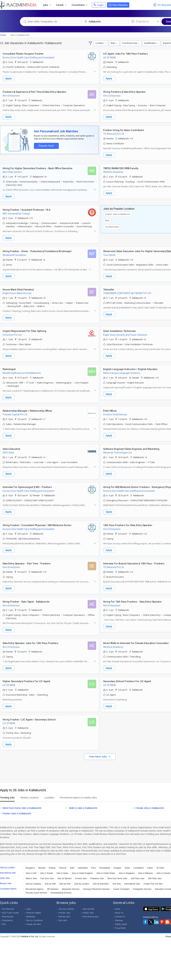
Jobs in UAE (31, 869)
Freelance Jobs (97, 875)
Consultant (80, 5)
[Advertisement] (85, 766)
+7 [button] (44, 417)
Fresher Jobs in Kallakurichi (118, 213)
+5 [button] (145, 297)
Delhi (72, 864)
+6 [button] (44, 259)
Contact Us (120, 913)
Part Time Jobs (47, 875)
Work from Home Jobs (117, 875)
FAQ (4, 920)
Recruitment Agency (34, 885)
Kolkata (52, 864)
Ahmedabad (105, 864)
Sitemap (119, 917)
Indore (150, 864)
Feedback (30, 913)
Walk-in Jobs (31, 875)
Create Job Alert (33, 920)
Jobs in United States (106, 869)
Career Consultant (121, 885)
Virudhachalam (112, 226)
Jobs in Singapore (127, 869)
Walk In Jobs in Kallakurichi (83, 804)
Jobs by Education (101, 880)
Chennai (63, 864)
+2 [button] (44, 455)
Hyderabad (83, 864)
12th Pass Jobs (138, 875)
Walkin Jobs (88, 909)
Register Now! (46, 145)
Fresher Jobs (81, 875)
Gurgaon (117, 864)
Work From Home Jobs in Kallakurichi (22, 804)
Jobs (47, 5)
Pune (93, 864)
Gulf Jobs (117, 880)
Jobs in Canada (163, 869)
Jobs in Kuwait (46, 869)
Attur (107, 220)
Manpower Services (71, 885)
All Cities (160, 864)
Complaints (7, 917)
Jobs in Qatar (62, 869)
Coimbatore (139, 864)
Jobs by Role (65, 880)
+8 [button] (45, 176)
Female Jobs (64, 913)
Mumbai (42, 864)
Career (61, 5)
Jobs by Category (33, 880)
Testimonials (8, 913)
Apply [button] (9, 79)
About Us (119, 909)
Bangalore (30, 864)
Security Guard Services (36, 889)
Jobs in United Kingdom (82, 869)
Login (99, 5)
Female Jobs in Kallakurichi (150, 804)
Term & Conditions (34, 917)
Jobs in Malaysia (145, 869)
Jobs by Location (82, 880)
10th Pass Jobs (155, 875)
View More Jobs (98, 753)
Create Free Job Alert (153, 880)
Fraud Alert (120, 924)
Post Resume (118, 5)
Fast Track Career (10, 909)
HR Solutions (53, 885)
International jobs (91, 913)
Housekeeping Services (61, 889)
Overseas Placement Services (96, 885)
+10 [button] (131, 138)
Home (117, 905)
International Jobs (132, 880)
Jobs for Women (64, 875)
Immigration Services (142, 885)
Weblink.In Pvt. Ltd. (30, 933)
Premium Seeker (33, 909)
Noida (127, 864)
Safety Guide (121, 920)
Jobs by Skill (50, 880)
